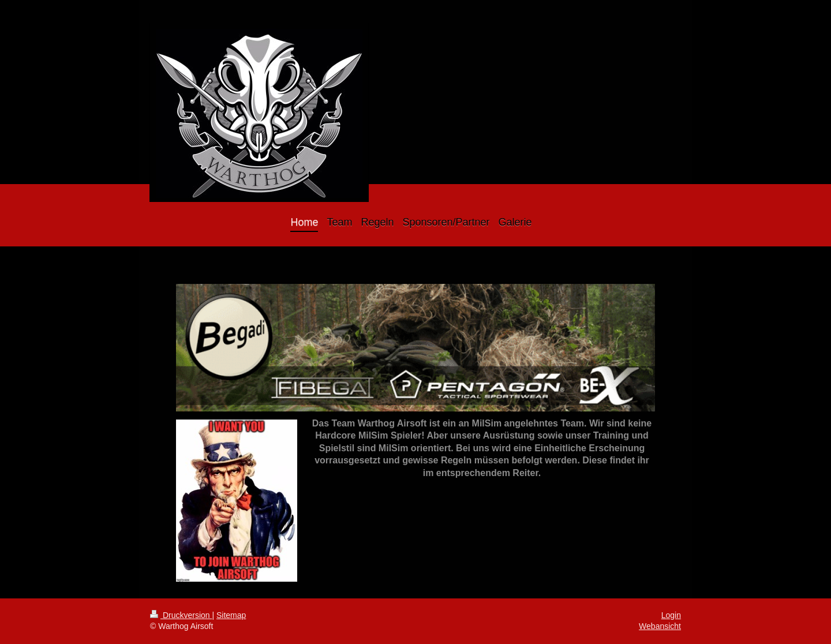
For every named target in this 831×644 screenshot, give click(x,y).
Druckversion (181, 615)
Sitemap (231, 615)
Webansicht (660, 626)
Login (671, 615)
